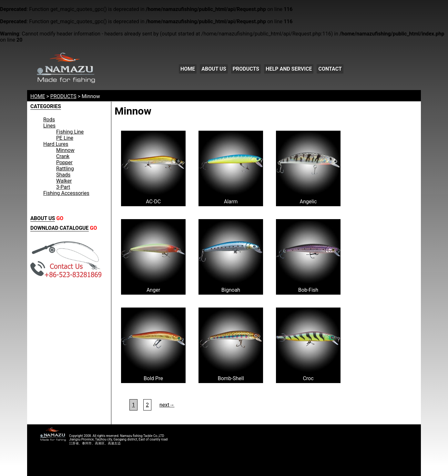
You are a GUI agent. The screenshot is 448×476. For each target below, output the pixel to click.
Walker (64, 181)
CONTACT (330, 69)
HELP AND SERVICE (289, 69)
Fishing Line (70, 132)
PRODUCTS (246, 69)
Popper (64, 162)
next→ (167, 405)
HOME (188, 69)
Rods (49, 120)
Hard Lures (56, 144)
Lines (49, 126)
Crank (63, 156)
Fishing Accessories (66, 193)
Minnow (65, 150)
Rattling (65, 169)
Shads (63, 175)
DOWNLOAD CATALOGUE (60, 228)
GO (60, 218)
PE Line (65, 138)
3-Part (63, 187)
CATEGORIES (46, 106)
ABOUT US (214, 69)
